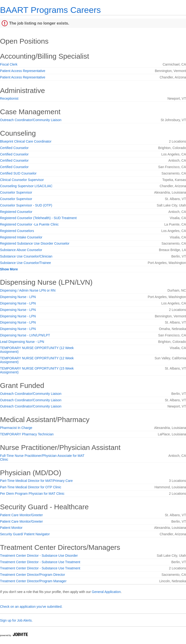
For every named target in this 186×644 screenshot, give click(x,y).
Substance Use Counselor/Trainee (26, 263)
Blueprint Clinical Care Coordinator (26, 141)
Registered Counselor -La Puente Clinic (29, 224)
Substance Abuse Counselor (21, 250)
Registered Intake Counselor (21, 237)
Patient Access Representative (23, 71)
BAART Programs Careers (50, 10)
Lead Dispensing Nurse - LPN (22, 342)
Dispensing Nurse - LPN (18, 297)
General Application (106, 592)
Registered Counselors (17, 231)
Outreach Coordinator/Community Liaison (31, 120)
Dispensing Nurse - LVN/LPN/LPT (25, 335)
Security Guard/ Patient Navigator (25, 534)
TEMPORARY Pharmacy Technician (27, 434)
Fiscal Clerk (9, 64)
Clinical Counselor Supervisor (22, 180)
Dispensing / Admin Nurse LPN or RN (28, 290)
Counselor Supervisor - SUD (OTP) (26, 205)
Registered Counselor (16, 212)
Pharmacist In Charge (16, 428)
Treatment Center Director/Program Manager (33, 581)
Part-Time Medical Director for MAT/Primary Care (36, 481)
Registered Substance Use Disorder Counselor (35, 243)
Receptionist (9, 98)
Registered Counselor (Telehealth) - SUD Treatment (38, 218)
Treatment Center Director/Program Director (33, 575)
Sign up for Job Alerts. (16, 620)
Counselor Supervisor (16, 192)
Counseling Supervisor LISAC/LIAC (26, 186)
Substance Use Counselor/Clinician (26, 256)
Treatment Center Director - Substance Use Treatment (40, 562)
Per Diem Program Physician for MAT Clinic (32, 494)
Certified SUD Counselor (18, 173)
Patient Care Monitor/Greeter (21, 515)
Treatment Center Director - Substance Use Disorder (39, 556)
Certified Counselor (14, 148)
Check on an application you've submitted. (31, 607)
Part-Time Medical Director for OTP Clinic (31, 487)
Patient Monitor (11, 528)
